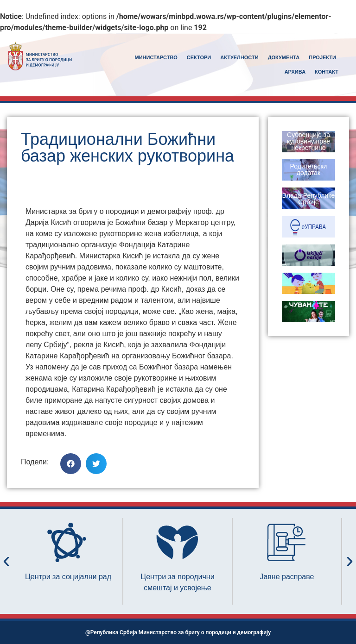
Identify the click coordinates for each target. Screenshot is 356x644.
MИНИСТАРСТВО (156, 57)
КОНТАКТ (327, 72)
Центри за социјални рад (68, 577)
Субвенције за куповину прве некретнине (308, 141)
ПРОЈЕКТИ (322, 57)
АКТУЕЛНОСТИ (239, 57)
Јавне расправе (287, 577)
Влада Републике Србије (309, 199)
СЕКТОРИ (199, 57)
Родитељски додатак (309, 169)
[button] (71, 464)
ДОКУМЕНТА (284, 57)
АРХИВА (295, 72)
